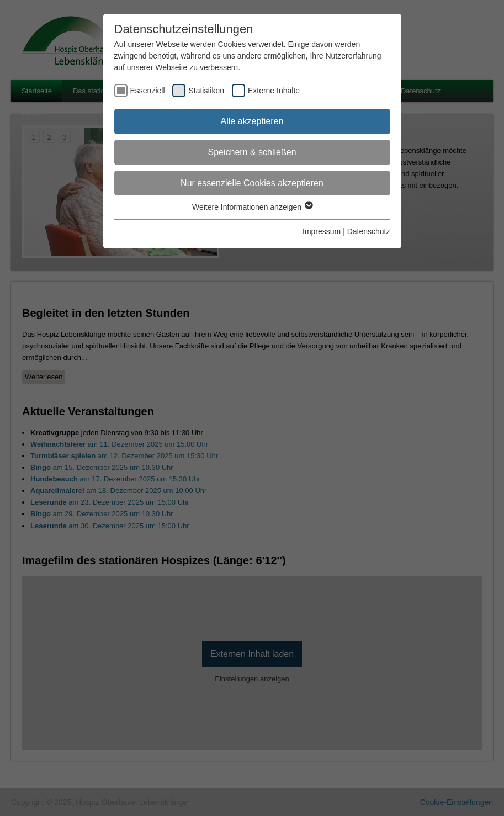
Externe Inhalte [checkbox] (274, 91)
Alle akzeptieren (252, 121)
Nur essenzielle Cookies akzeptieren (252, 183)
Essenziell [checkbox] (148, 91)
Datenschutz (369, 231)
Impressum (322, 231)
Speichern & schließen (252, 152)
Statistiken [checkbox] (206, 91)
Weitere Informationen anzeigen (252, 207)
